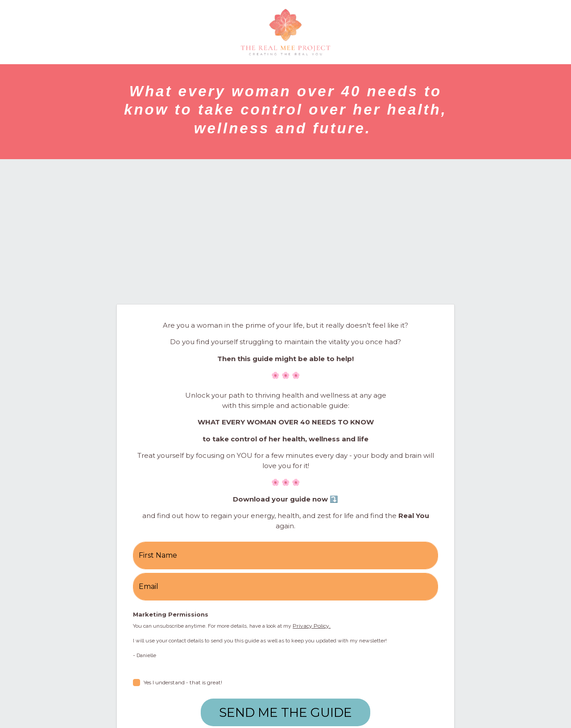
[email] (285, 587)
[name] (285, 555)
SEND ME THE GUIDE (285, 712)
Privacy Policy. (312, 626)
